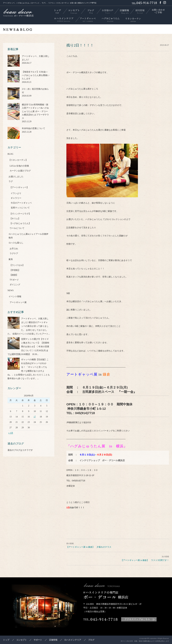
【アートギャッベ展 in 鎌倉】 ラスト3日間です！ (145, 560)
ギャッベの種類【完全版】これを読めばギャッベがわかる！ (35, 363)
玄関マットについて (20, 208)
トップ (6, 640)
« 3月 (11, 433)
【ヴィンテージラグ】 (20, 214)
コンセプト (22, 640)
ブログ (91, 640)
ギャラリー (16, 198)
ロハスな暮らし (16, 243)
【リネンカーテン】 (18, 160)
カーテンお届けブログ (20, 171)
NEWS (11, 290)
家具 (11, 259)
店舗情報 (53, 640)
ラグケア (14, 253)
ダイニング (15, 285)
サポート (38, 640)
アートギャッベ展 (18, 302)
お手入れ (14, 249)
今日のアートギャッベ (21, 203)
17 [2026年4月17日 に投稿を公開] (35, 417)
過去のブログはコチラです (20, 450)
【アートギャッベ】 (19, 187)
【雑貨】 (14, 275)
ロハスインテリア (73, 640)
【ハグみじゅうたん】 (20, 223)
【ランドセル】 (17, 265)
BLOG (10, 154)
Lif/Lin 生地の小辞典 (19, 166)
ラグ (11, 181)
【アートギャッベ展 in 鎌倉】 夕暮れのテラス (89, 547)
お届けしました (16, 177)
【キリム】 (15, 219)
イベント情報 (15, 296)
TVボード (14, 280)
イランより (16, 193)
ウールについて (17, 228)
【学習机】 (15, 270)
